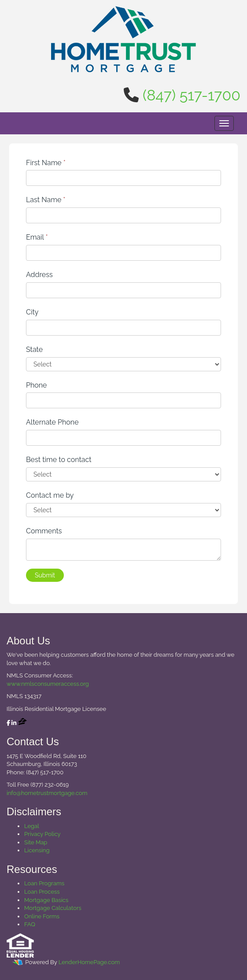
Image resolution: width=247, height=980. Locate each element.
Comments (44, 531)
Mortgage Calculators (53, 908)
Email (37, 237)
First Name (46, 163)
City (32, 312)
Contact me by (50, 495)
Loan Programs (44, 883)
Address (39, 275)
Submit (45, 575)
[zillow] (22, 723)
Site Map (36, 842)
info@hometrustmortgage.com (47, 793)
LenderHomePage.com (89, 962)
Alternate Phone (52, 422)
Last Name (46, 200)
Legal (32, 826)
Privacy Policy (42, 834)
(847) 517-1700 (192, 95)
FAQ (30, 924)
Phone (37, 385)
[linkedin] (14, 723)
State (34, 349)
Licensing (37, 850)
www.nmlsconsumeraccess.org (48, 684)
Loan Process (42, 892)
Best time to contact (59, 460)
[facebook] (8, 723)
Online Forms (42, 916)
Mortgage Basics (46, 900)
